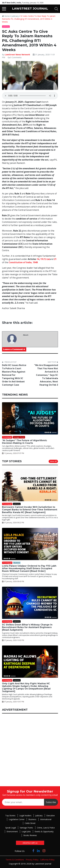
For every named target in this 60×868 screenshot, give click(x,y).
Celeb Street (30, 823)
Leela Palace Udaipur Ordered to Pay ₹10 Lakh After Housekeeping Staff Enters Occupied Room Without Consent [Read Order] (29, 568)
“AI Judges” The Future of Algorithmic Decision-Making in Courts (25, 442)
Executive (51, 816)
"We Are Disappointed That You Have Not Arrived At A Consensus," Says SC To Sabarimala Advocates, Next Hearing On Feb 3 (46, 375)
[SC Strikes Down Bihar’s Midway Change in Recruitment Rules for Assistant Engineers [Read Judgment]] (30, 603)
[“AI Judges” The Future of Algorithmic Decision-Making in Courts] (30, 418)
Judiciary (15, 16)
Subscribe (51, 802)
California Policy (47, 860)
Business (32, 819)
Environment (12, 831)
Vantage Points (26, 828)
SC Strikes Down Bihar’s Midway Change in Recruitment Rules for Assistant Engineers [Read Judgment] (27, 627)
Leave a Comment (14, 349)
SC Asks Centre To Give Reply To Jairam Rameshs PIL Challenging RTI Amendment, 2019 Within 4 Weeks (29, 19)
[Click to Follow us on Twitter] (28, 851)
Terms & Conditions (15, 860)
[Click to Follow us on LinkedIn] (38, 851)
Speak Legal (11, 828)
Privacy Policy (32, 860)
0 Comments (15, 57)
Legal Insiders (25, 816)
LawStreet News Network (17, 55)
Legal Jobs (26, 831)
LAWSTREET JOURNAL (30, 9)
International (46, 819)
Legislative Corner (17, 819)
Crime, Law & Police (46, 828)
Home (6, 16)
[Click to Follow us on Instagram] (44, 851)
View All (53, 461)
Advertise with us (30, 843)
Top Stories (10, 816)
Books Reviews (30, 835)
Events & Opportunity (44, 831)
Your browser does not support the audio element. (30, 96)
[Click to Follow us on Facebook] (33, 851)
